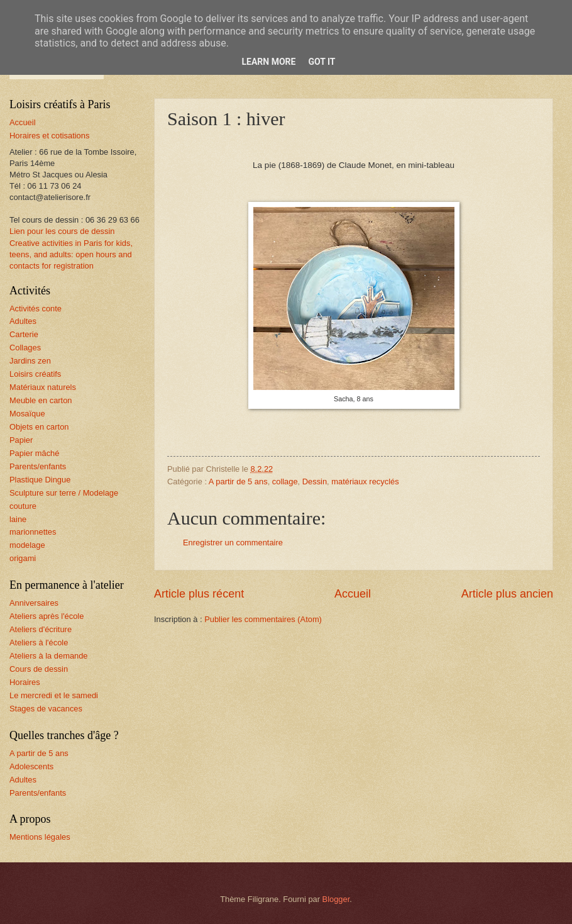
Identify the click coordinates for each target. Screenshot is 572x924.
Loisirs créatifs (35, 374)
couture (23, 506)
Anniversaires (34, 603)
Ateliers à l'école (39, 643)
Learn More (268, 62)
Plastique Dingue (40, 480)
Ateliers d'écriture (41, 629)
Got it (322, 62)
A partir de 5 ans (238, 481)
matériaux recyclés (365, 481)
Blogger (336, 899)
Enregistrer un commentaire (233, 543)
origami (23, 558)
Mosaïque (27, 414)
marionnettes (33, 532)
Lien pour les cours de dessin (62, 231)
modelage (27, 545)
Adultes (23, 321)
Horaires (25, 682)
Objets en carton (39, 427)
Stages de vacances (46, 709)
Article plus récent (199, 594)
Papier (21, 440)
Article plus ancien (507, 594)
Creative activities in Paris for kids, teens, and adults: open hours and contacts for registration (71, 254)
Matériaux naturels (43, 387)
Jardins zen (30, 361)
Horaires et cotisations (49, 136)
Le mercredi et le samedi (54, 695)
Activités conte (36, 309)
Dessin (315, 481)
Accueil (353, 594)
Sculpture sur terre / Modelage (64, 493)
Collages (25, 348)
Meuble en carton (41, 400)
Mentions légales (40, 837)
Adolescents (31, 766)
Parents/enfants (38, 466)
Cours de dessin (39, 669)
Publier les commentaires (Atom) (263, 619)
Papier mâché (34, 453)
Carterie (24, 334)
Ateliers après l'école (47, 616)
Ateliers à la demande (49, 656)
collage (285, 481)
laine (18, 519)
